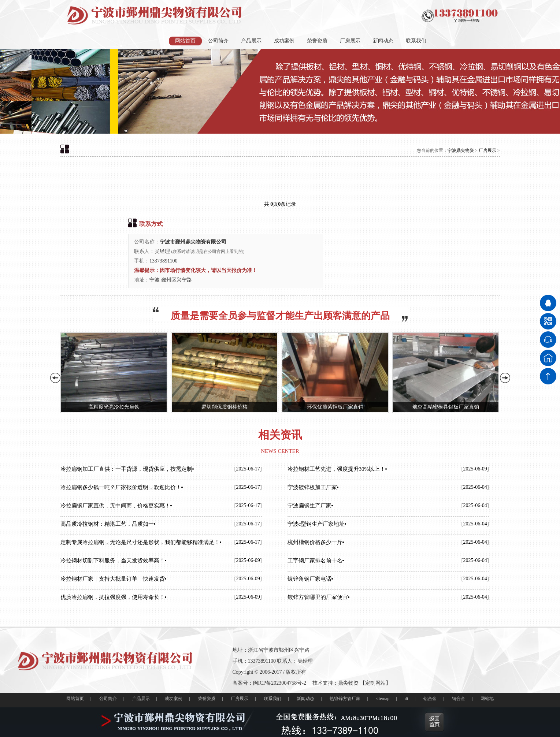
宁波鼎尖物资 (461, 150)
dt (406, 699)
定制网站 (375, 683)
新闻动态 (383, 41)
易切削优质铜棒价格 (225, 407)
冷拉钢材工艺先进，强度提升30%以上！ (337, 469)
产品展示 (251, 41)
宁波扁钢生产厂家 (309, 506)
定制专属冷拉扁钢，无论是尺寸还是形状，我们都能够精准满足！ (140, 542)
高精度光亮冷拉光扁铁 (114, 407)
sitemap (383, 699)
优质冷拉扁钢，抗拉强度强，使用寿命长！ (113, 597)
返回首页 (434, 722)
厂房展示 (350, 41)
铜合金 (459, 699)
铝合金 (430, 699)
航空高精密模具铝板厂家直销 (446, 407)
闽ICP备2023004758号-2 (280, 683)
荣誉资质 (317, 41)
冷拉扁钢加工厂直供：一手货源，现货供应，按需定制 (126, 469)
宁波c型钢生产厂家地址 (316, 524)
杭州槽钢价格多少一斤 (315, 542)
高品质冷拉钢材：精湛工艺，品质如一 (107, 524)
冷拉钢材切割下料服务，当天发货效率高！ (113, 561)
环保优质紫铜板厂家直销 (335, 407)
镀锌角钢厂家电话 (309, 579)
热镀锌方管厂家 (345, 699)
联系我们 (416, 41)
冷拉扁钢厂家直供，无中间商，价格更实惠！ (115, 506)
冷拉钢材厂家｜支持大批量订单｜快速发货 (113, 579)
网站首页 (185, 41)
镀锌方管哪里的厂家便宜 (318, 597)
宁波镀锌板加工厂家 (312, 487)
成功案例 (284, 41)
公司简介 (218, 41)
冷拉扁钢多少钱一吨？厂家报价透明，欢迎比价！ (121, 487)
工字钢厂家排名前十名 (315, 561)
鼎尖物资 (348, 683)
